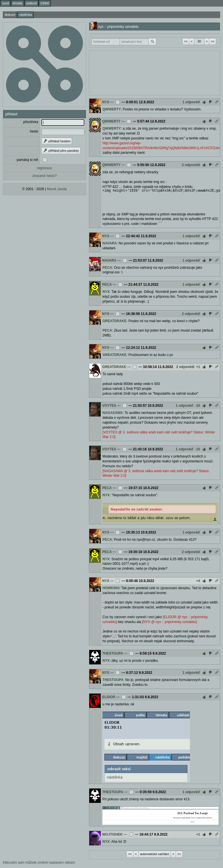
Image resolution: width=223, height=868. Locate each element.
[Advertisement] (155, 72)
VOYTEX (109, 406)
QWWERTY (112, 109)
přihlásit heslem (57, 141)
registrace (45, 168)
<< (186, 41)
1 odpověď (191, 102)
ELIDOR (109, 697)
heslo (34, 131)
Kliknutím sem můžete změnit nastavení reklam (39, 863)
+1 (198, 367)
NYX (106, 102)
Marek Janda (57, 189)
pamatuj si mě (27, 160)
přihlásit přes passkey (61, 151)
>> (213, 41)
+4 (198, 581)
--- (112, 102)
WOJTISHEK (112, 834)
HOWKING (111, 588)
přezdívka (31, 122)
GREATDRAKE (115, 321)
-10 (198, 406)
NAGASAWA (113, 413)
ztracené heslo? (45, 176)
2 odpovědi (191, 165)
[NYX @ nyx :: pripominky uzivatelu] (169, 622)
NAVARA (110, 243)
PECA (107, 268)
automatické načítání (155, 854)
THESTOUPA (113, 653)
